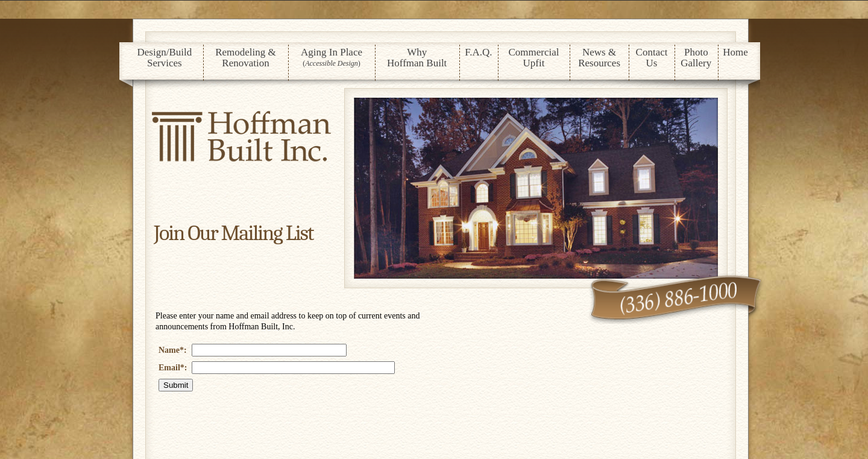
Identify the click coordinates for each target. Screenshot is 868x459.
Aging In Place (332, 57)
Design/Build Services (165, 58)
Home (735, 52)
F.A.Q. (478, 52)
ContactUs (652, 58)
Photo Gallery (696, 58)
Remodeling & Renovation (246, 58)
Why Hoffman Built (417, 58)
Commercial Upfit (533, 58)
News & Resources (599, 58)
